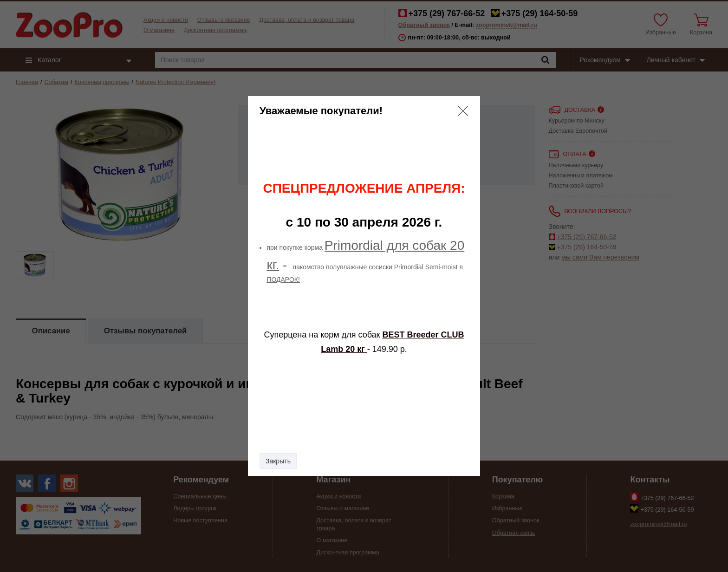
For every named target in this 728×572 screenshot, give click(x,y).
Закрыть (278, 461)
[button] (463, 111)
